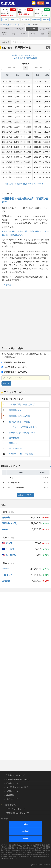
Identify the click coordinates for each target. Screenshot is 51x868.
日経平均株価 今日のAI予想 (18, 779)
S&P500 (32, 29)
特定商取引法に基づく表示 (18, 813)
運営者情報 (11, 805)
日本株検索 (14, 438)
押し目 (41, 3)
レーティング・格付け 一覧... (23, 433)
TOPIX (5, 529)
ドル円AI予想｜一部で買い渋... (23, 404)
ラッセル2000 (45, 29)
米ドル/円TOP (16, 449)
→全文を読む (8, 285)
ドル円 (9, 543)
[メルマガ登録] (34, 3)
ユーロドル (11, 555)
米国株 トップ (12, 791)
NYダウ (6, 29)
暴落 (42, 34)
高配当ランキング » (25, 495)
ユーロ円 (10, 549)
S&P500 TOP (4, 34)
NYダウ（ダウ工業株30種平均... (24, 427)
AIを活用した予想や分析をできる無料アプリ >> (26, 184)
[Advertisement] (26, 317)
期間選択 (26, 64)
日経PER (13, 443)
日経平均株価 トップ (15, 775)
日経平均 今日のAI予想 (19, 416)
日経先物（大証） (10, 523)
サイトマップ (12, 799)
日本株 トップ (12, 783)
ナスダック (19, 29)
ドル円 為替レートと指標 (17, 787)
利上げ (33, 34)
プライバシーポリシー (16, 809)
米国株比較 (36, 20)
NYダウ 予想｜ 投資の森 (21, 454)
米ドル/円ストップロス (19, 422)
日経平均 (6, 517)
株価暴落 (10, 795)
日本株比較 (26, 20)
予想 (14, 34)
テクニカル (23, 34)
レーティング (14, 20)
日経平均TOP (15, 410)
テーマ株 (46, 20)
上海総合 (6, 581)
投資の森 (8, 3)
